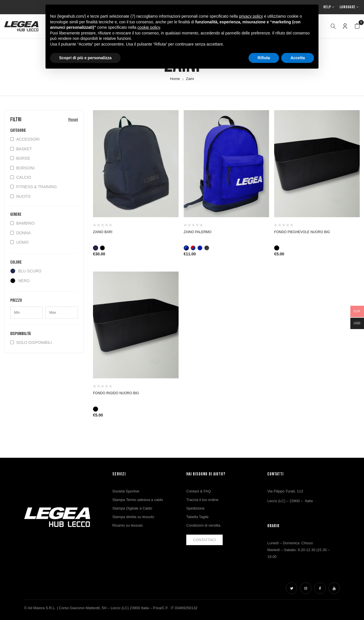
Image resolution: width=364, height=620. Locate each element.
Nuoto (20, 196)
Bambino (22, 223)
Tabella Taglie (197, 517)
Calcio (21, 177)
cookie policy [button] (149, 27)
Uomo (19, 242)
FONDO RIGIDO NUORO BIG (116, 393)
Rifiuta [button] (264, 58)
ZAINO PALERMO (198, 232)
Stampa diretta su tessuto (133, 517)
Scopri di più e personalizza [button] (85, 58)
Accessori (25, 139)
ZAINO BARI (103, 232)
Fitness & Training (34, 187)
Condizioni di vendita (203, 525)
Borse (20, 158)
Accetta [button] (298, 58)
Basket (21, 149)
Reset (73, 119)
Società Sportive (126, 491)
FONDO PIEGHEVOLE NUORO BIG (302, 232)
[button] (357, 26)
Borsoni (22, 168)
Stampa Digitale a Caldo (132, 508)
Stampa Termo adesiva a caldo (138, 500)
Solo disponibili (31, 342)
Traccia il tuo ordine (202, 500)
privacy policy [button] (251, 16)
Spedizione (195, 508)
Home (175, 79)
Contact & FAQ (199, 491)
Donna (20, 233)
